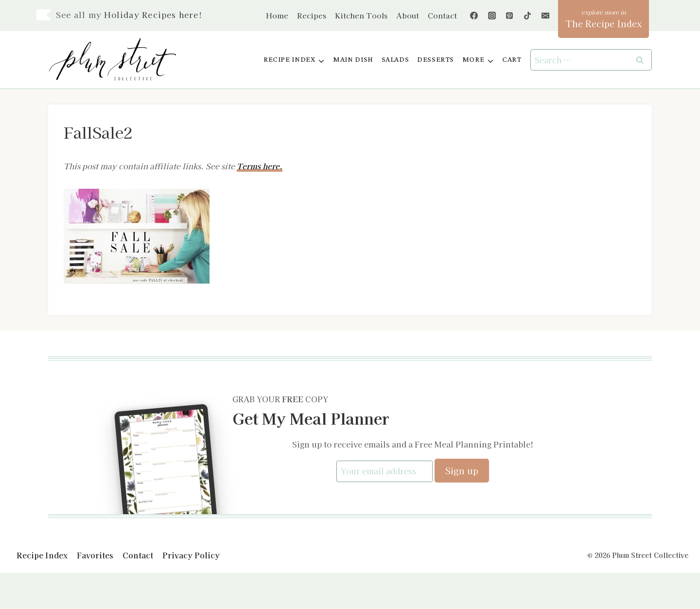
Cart (512, 60)
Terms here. (260, 166)
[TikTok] (527, 16)
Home (277, 15)
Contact (442, 15)
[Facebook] (474, 16)
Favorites (95, 555)
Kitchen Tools (361, 15)
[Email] (545, 16)
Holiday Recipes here (151, 15)
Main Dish (353, 60)
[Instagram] (492, 16)
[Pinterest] (509, 16)
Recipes (312, 15)
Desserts (436, 60)
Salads (395, 60)
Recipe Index (42, 555)
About (408, 15)
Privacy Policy (191, 555)
